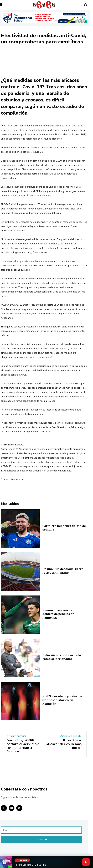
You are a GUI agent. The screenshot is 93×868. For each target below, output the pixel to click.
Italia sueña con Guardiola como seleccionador (62, 657)
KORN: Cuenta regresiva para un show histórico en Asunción (63, 700)
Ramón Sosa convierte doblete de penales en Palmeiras (59, 614)
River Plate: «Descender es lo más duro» (64, 744)
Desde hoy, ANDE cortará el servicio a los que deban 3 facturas (23, 746)
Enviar (41, 839)
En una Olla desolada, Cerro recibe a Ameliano (63, 571)
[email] (41, 830)
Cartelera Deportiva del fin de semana (64, 528)
